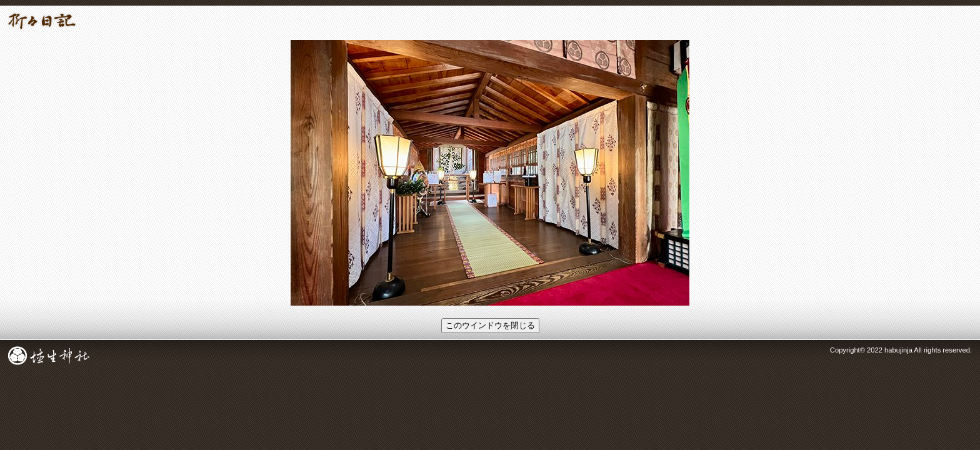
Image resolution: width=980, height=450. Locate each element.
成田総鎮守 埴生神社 (49, 356)
